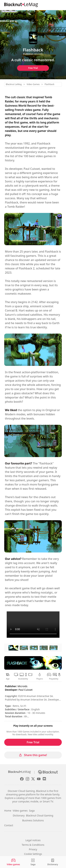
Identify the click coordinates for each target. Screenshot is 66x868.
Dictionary (19, 815)
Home (8, 811)
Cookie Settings (33, 854)
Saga (32, 811)
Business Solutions (33, 820)
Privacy (33, 849)
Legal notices (33, 840)
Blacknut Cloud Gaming (40, 815)
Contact (9, 825)
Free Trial (33, 68)
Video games (20, 811)
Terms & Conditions (33, 845)
